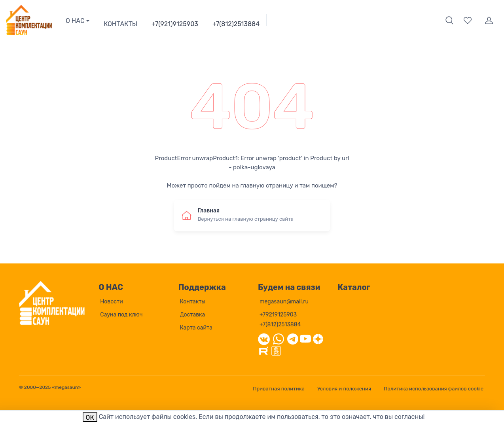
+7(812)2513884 (236, 24)
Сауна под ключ (121, 315)
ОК (90, 418)
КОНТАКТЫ (120, 24)
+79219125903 (278, 315)
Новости (111, 302)
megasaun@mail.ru (284, 302)
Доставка (193, 315)
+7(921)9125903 (175, 24)
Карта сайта (196, 328)
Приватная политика (279, 389)
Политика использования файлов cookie (434, 389)
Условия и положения (344, 389)
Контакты (193, 302)
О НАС (75, 21)
